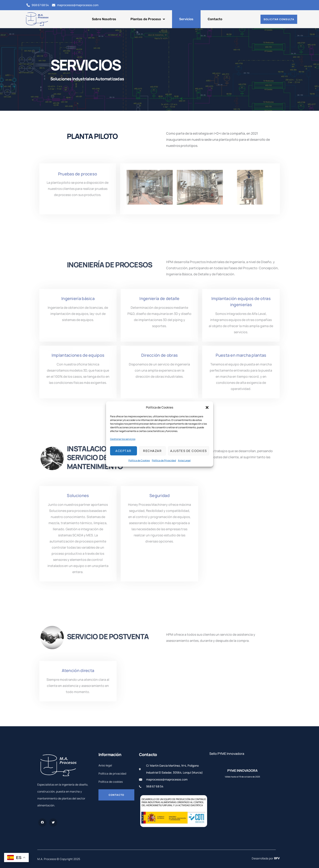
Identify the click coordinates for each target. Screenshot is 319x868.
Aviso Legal (184, 460)
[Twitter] (53, 823)
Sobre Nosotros (104, 19)
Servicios (186, 19)
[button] (207, 407)
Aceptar (123, 451)
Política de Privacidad (164, 460)
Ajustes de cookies (189, 451)
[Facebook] (42, 823)
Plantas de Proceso (148, 19)
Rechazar (152, 451)
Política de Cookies (139, 460)
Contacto (215, 19)
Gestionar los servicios (123, 439)
